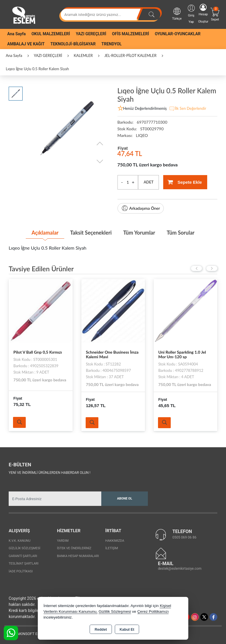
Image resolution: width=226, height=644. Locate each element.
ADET (148, 182)
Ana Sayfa (16, 34)
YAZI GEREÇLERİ (91, 34)
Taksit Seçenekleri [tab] (91, 233)
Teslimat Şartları (24, 564)
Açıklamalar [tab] (45, 233)
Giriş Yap (191, 14)
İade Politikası (21, 571)
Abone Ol (124, 499)
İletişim (112, 548)
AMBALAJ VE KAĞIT (26, 44)
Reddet (101, 630)
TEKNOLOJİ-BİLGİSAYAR (73, 44)
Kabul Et (127, 630)
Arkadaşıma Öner (141, 208)
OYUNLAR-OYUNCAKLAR (178, 34)
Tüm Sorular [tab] (181, 233)
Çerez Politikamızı (153, 611)
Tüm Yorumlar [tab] (139, 233)
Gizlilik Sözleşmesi (24, 548)
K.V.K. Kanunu (20, 541)
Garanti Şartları (23, 556)
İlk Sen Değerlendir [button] (188, 109)
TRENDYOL (112, 44)
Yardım (63, 541)
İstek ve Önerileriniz (74, 548)
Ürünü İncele (19, 422)
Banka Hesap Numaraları (78, 556)
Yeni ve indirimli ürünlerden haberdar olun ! (49, 473)
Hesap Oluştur (203, 14)
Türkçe (177, 14)
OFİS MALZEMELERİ (131, 34)
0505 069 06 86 (184, 537)
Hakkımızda (115, 541)
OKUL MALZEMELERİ (51, 34)
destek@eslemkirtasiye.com (180, 569)
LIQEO (142, 135)
